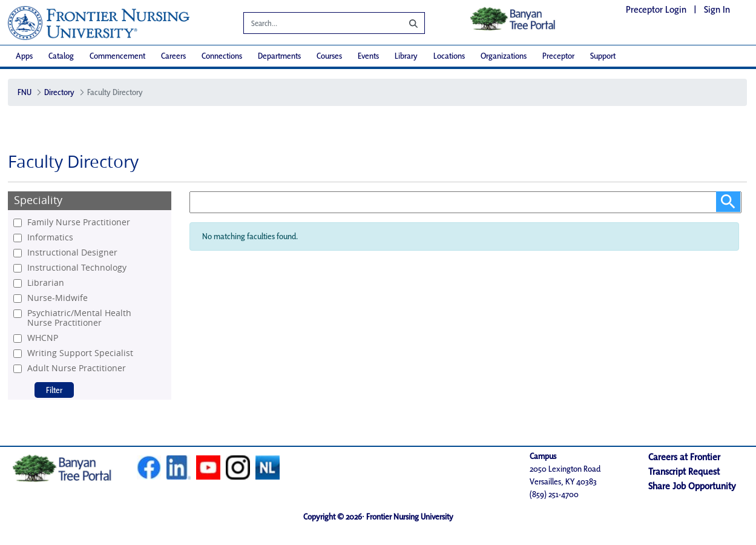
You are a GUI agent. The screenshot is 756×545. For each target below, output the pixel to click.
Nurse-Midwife (58, 298)
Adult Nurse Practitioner (77, 368)
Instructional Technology (77, 268)
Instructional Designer (72, 253)
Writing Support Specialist (80, 353)
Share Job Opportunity (692, 486)
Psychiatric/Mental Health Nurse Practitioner (79, 318)
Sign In (717, 9)
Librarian (46, 283)
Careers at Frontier (684, 457)
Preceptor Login (656, 9)
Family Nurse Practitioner (79, 222)
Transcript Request (684, 471)
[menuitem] (24, 56)
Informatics (50, 237)
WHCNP (43, 338)
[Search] (314, 25)
